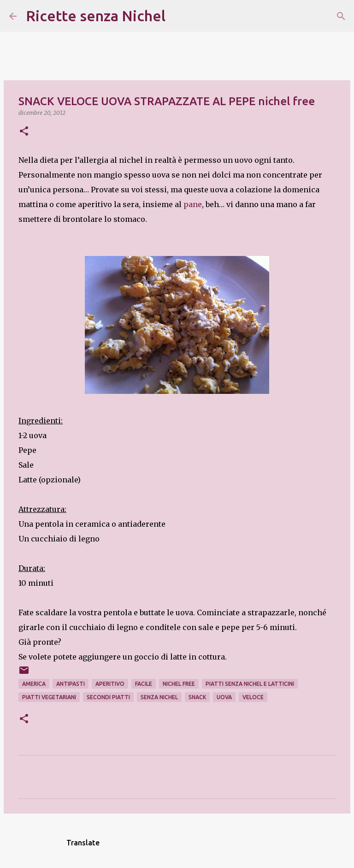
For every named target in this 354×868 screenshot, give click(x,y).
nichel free (179, 684)
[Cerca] (178, 16)
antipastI (71, 684)
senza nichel (159, 697)
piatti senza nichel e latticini (250, 684)
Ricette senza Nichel (96, 16)
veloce (253, 697)
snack (197, 697)
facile (144, 684)
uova (224, 697)
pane (193, 204)
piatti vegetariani (49, 697)
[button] (24, 132)
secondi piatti (108, 697)
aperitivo (110, 684)
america (34, 684)
